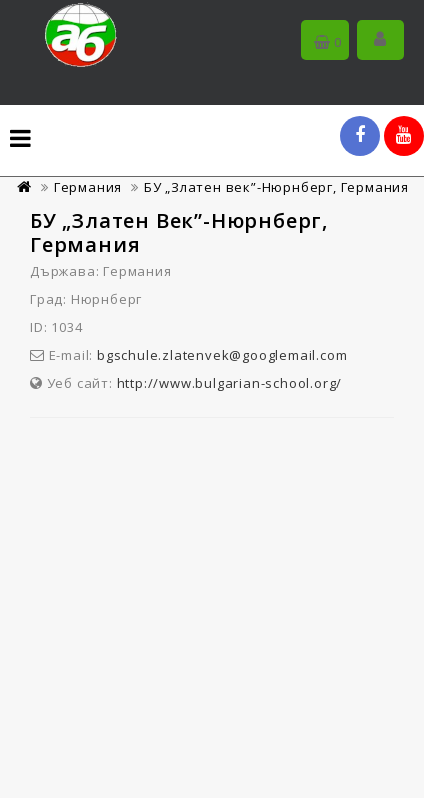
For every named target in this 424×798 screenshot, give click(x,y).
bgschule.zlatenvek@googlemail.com (222, 355)
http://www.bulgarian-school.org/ (230, 383)
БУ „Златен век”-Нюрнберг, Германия (276, 187)
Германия (88, 187)
